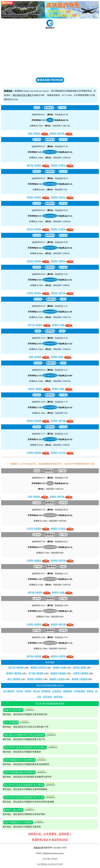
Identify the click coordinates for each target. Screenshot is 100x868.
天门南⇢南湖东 (36, 673)
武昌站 (37, 108)
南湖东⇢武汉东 (58, 197)
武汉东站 (63, 171)
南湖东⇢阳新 (57, 357)
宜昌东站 (37, 235)
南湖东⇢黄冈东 (58, 261)
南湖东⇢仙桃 (58, 325)
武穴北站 (38, 299)
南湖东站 (49, 108)
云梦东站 (63, 140)
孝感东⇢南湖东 (34, 197)
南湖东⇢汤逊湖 (79, 679)
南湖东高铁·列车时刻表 (50, 80)
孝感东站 (37, 171)
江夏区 (28, 95)
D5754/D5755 (50, 579)
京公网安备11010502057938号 (50, 864)
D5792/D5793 (50, 152)
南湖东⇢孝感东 (58, 673)
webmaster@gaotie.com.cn (53, 853)
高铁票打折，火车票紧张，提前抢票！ (50, 834)
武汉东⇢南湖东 (34, 229)
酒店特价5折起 (60, 840)
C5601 (50, 120)
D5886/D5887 (50, 312)
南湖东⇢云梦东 (58, 165)
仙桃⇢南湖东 (35, 357)
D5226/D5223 (50, 184)
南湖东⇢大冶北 (58, 453)
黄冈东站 (63, 235)
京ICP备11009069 (50, 859)
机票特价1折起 (40, 840)
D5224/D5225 (50, 216)
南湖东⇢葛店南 (14, 673)
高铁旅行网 (38, 848)
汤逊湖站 (67, 691)
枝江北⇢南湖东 (16, 668)
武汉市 (22, 95)
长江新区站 (9, 691)
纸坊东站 (58, 697)
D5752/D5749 (50, 407)
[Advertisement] (50, 55)
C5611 (50, 483)
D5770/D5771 (50, 515)
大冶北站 (63, 427)
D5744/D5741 (50, 248)
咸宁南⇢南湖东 (34, 165)
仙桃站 (63, 299)
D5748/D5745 (50, 375)
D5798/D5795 (50, 611)
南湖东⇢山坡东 (57, 679)
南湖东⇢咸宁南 (57, 134)
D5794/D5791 (50, 280)
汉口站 (20, 691)
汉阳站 (28, 691)
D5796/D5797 (50, 643)
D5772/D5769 (50, 439)
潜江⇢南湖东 (14, 679)
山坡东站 (57, 691)
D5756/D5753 (50, 547)
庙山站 (37, 691)
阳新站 (62, 331)
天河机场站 (79, 691)
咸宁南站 (62, 108)
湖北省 (16, 95)
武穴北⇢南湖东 (35, 325)
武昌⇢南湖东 (34, 134)
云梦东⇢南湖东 (34, 293)
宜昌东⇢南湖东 (34, 261)
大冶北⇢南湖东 (34, 529)
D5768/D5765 (50, 343)
